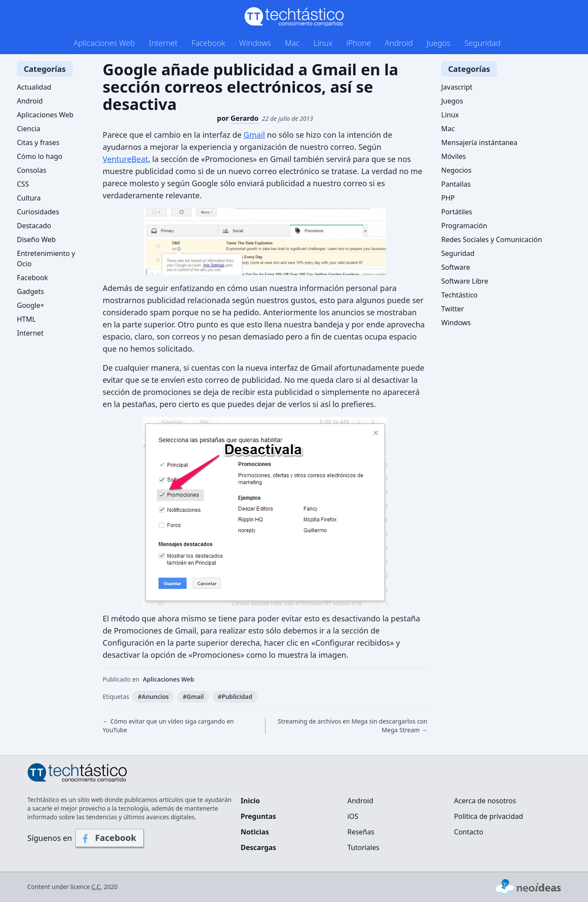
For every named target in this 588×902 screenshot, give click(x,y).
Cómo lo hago (40, 156)
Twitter (452, 309)
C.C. (97, 887)
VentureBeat (125, 159)
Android (399, 43)
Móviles (454, 156)
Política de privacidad (489, 816)
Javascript (457, 87)
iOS (353, 816)
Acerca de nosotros (485, 801)
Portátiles (457, 212)
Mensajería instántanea (479, 142)
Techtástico (459, 295)
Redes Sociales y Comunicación (492, 239)
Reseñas (361, 832)
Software (456, 267)
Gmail (254, 135)
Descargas (258, 847)
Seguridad (482, 43)
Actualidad (34, 87)
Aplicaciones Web (104, 43)
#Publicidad (235, 697)
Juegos (438, 43)
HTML (26, 319)
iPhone (359, 43)
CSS (23, 184)
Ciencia (29, 129)
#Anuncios (153, 697)
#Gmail (193, 697)
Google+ (31, 305)
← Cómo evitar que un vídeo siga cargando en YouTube (168, 726)
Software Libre (465, 281)
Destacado (34, 226)
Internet (163, 43)
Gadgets (31, 291)
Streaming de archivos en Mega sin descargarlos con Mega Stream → (353, 726)
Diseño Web (36, 239)
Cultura (29, 198)
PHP (448, 198)
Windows (255, 43)
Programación (464, 226)
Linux (323, 43)
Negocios (456, 170)
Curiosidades (38, 212)
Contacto (469, 832)
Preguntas (258, 816)
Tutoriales (363, 847)
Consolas (32, 170)
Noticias (255, 832)
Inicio (250, 801)
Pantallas (456, 184)
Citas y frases (38, 142)
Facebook (208, 43)
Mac (292, 43)
